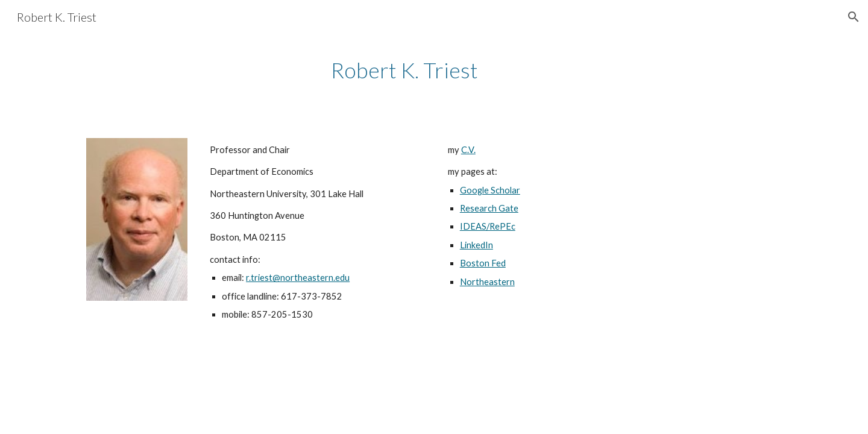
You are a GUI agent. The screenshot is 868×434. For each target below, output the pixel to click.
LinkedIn (476, 245)
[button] (854, 17)
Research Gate (489, 208)
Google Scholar (490, 190)
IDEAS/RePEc (488, 226)
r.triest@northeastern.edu (298, 278)
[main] (404, 70)
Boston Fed (483, 263)
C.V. (468, 150)
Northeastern (487, 282)
